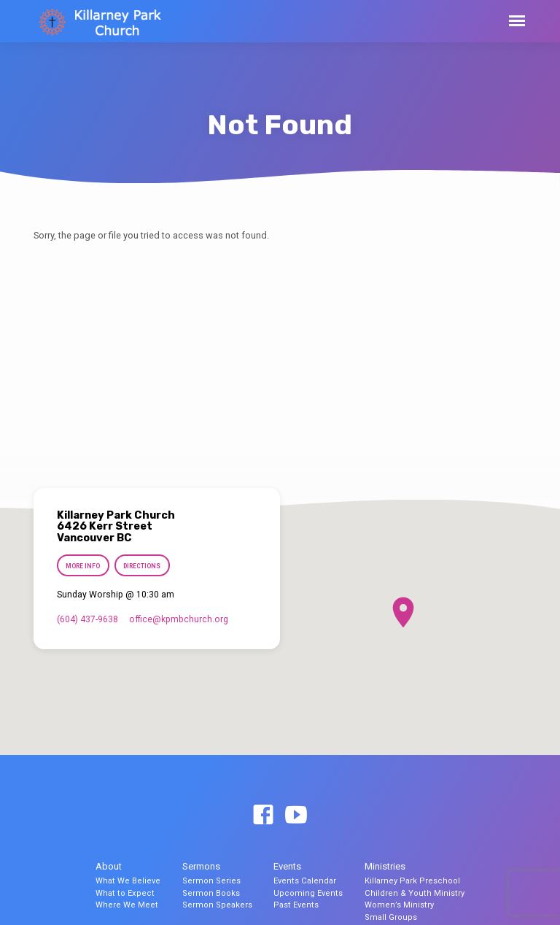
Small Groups (391, 917)
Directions (143, 566)
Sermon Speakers (217, 905)
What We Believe (128, 881)
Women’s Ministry (399, 905)
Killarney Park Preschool (412, 881)
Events (287, 866)
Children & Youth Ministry (415, 893)
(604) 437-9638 (87, 619)
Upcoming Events (308, 893)
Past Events (296, 905)
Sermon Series (211, 881)
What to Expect (125, 893)
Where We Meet (127, 905)
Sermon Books (211, 893)
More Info (83, 566)
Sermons (201, 866)
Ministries (385, 866)
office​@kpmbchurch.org (179, 619)
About (109, 866)
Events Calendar (305, 881)
